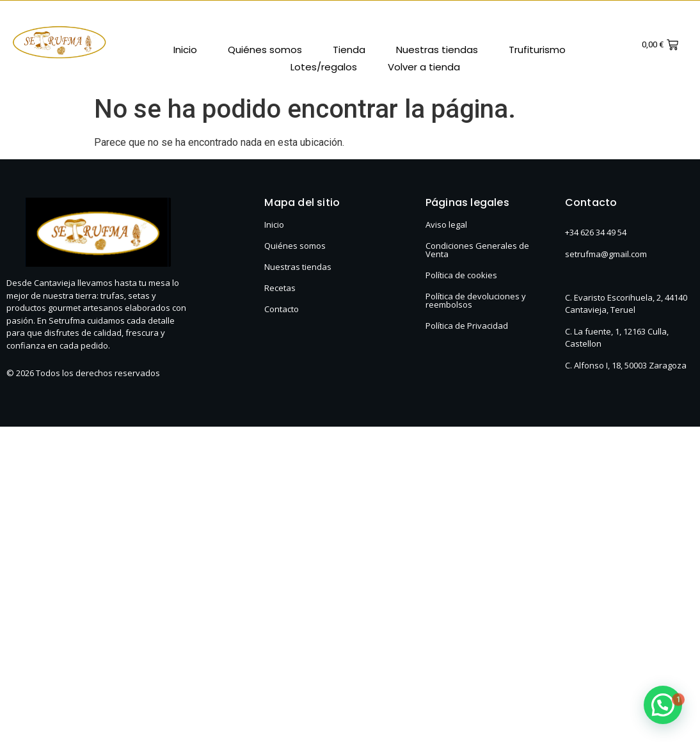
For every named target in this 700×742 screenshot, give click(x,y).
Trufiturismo (537, 50)
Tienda (349, 50)
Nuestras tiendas (437, 50)
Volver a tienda (424, 67)
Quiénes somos (265, 50)
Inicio (185, 50)
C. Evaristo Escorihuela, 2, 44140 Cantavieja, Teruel (626, 304)
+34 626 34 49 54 (596, 232)
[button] (663, 705)
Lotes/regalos (324, 67)
